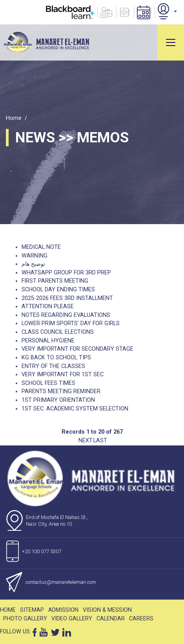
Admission (63, 610)
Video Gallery (72, 619)
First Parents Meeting (55, 281)
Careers (141, 619)
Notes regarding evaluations (66, 315)
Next (86, 441)
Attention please (48, 306)
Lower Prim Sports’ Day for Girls (71, 323)
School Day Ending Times (58, 290)
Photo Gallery (25, 619)
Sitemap (32, 610)
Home (14, 118)
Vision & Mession (107, 610)
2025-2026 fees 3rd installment (67, 298)
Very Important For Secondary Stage (77, 349)
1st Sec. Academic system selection (75, 409)
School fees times (48, 383)
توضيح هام (33, 264)
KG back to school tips (56, 358)
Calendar (111, 619)
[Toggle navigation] (171, 42)
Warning (35, 256)
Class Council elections (58, 332)
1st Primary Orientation (58, 400)
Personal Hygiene (48, 341)
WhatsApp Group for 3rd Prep (66, 273)
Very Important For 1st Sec (63, 374)
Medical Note (41, 247)
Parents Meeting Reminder (61, 391)
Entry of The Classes (53, 366)
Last (100, 441)
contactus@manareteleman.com (61, 582)
